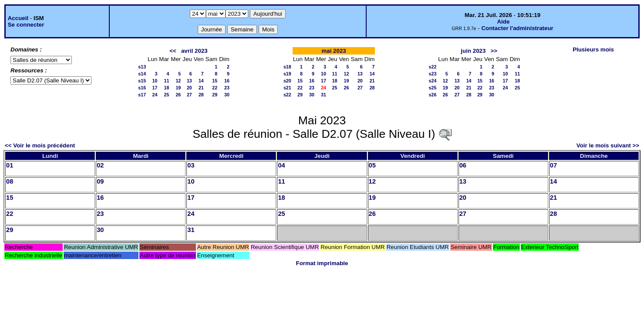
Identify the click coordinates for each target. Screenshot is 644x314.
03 (191, 165)
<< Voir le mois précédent (40, 145)
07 (553, 165)
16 (227, 81)
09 (100, 181)
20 (189, 88)
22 (215, 88)
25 (166, 95)
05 (372, 165)
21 (201, 88)
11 (166, 81)
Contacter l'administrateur (517, 28)
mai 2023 (334, 51)
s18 (287, 67)
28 (201, 95)
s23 (433, 74)
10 (155, 81)
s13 (142, 67)
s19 (287, 74)
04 (281, 165)
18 (166, 88)
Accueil (18, 18)
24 (155, 95)
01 (10, 165)
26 (178, 95)
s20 (287, 81)
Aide (503, 22)
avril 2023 (194, 51)
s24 (433, 81)
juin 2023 (473, 51)
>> (494, 51)
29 (215, 95)
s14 (142, 74)
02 (100, 165)
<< (173, 51)
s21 (287, 88)
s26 (433, 95)
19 (178, 88)
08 (10, 181)
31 (324, 95)
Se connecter (26, 25)
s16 (142, 88)
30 (227, 95)
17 (155, 88)
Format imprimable (322, 263)
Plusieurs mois (593, 49)
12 (178, 81)
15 (215, 81)
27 (189, 95)
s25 (433, 88)
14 (201, 81)
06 (463, 165)
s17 (142, 95)
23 (227, 88)
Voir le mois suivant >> (608, 145)
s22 (287, 95)
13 (189, 81)
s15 (142, 81)
